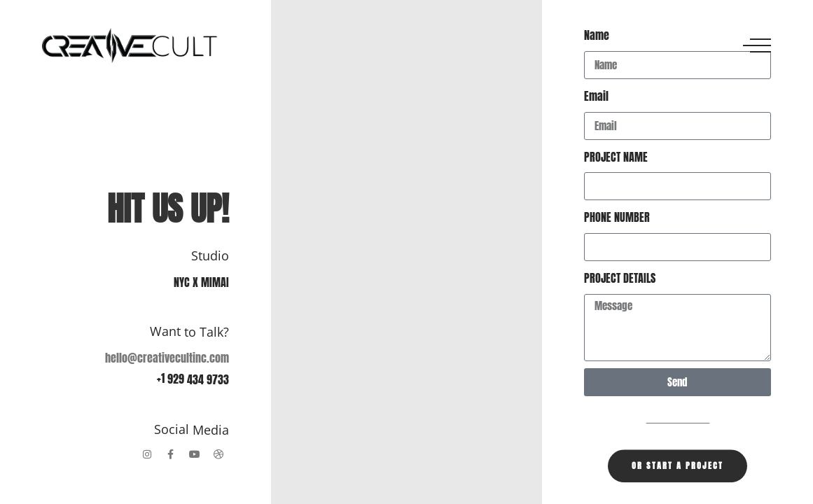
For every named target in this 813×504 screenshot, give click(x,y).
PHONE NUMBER (617, 217)
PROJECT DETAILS (620, 278)
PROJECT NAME (616, 157)
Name (597, 35)
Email (596, 96)
